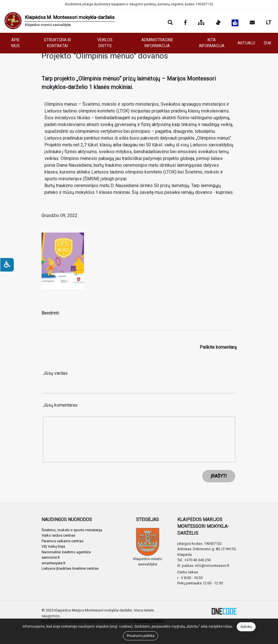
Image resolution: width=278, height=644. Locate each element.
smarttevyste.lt (53, 563)
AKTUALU (246, 43)
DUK (268, 43)
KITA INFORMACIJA (212, 43)
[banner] (60, 21)
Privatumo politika (141, 636)
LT (269, 22)
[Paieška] (170, 23)
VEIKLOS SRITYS (105, 43)
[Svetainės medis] (201, 23)
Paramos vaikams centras (63, 541)
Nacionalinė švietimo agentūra (66, 552)
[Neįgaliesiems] (7, 265)
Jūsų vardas (55, 373)
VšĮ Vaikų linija (53, 546)
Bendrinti (50, 313)
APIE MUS (16, 43)
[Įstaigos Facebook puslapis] (185, 23)
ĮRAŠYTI (219, 476)
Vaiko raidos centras (58, 535)
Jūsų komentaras (60, 405)
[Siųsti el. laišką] (252, 23)
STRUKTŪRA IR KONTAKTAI (57, 43)
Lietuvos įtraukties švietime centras (70, 568)
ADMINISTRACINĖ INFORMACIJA (157, 43)
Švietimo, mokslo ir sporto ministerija (72, 530)
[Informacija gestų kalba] (218, 23)
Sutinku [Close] (246, 627)
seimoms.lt (51, 557)
